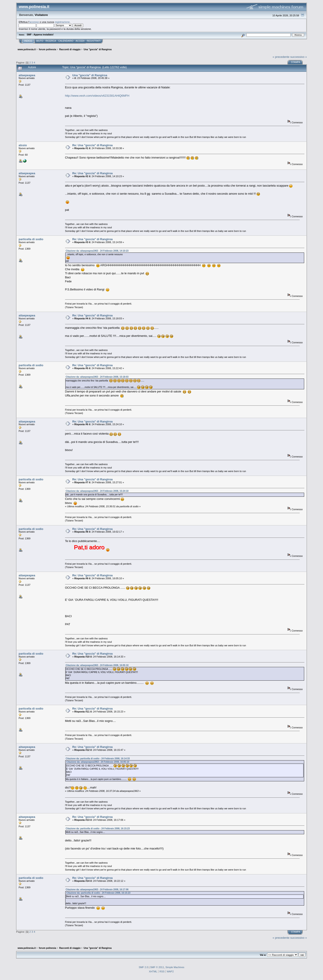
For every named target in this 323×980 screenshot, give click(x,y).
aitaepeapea (27, 75)
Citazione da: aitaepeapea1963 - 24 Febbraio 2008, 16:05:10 (97, 665)
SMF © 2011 (157, 967)
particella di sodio (31, 239)
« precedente (281, 57)
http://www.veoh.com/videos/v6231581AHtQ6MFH (97, 96)
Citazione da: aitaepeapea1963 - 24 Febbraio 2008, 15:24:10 (97, 491)
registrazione (62, 22)
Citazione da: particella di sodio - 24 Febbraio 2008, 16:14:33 (98, 759)
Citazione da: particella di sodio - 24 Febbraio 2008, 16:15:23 (98, 829)
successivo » (299, 57)
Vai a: (263, 955)
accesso (34, 22)
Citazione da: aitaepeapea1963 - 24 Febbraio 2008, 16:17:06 (97, 890)
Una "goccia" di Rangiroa (90, 75)
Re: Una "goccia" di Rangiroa (92, 145)
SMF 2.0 (143, 967)
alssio (23, 145)
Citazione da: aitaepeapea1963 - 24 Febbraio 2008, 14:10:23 (97, 251)
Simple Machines (175, 967)
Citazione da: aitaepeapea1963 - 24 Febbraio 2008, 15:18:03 (97, 377)
